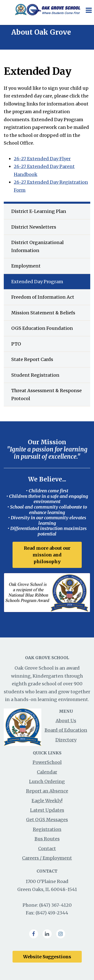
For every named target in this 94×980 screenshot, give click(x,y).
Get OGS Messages (47, 820)
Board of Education (66, 730)
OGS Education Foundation (42, 328)
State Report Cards (32, 359)
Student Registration (35, 375)
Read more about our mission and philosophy (47, 555)
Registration (47, 829)
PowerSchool (47, 762)
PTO (16, 344)
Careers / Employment (47, 858)
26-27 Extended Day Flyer (42, 159)
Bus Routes (47, 839)
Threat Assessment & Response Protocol (46, 395)
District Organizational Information (37, 246)
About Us (66, 721)
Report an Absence (47, 791)
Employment (26, 266)
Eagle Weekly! (47, 801)
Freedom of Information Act (43, 297)
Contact (47, 848)
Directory (66, 740)
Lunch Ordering (47, 781)
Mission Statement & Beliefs (43, 313)
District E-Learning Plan (39, 211)
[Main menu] (88, 10)
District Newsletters (34, 227)
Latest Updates (47, 810)
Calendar (47, 772)
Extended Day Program (37, 282)
